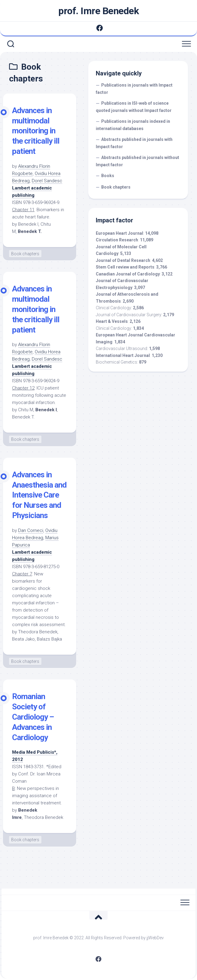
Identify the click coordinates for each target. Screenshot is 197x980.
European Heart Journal (119, 233)
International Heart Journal (123, 355)
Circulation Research (117, 240)
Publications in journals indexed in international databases (133, 125)
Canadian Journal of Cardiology (128, 274)
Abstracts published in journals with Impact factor (134, 143)
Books (108, 176)
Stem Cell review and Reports (125, 267)
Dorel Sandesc (47, 181)
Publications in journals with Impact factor (134, 89)
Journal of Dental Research (123, 260)
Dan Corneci (31, 530)
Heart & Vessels (112, 321)
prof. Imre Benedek (98, 11)
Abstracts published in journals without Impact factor (137, 161)
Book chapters (25, 254)
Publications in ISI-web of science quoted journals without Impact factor (134, 107)
